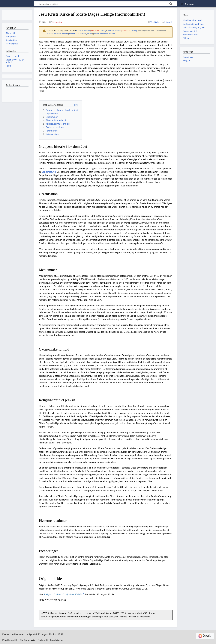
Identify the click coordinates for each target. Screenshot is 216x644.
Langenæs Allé (49, 172)
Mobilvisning (57, 640)
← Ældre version (61, 33)
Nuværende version (77, 33)
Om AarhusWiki (28, 640)
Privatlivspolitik (10, 640)
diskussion (95, 30)
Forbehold (43, 640)
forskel (50, 33)
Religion (187, 60)
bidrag (103, 30)
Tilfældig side (12, 44)
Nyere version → (101, 33)
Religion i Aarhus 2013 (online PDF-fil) (63, 594)
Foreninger (188, 57)
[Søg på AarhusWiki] (106, 4)
